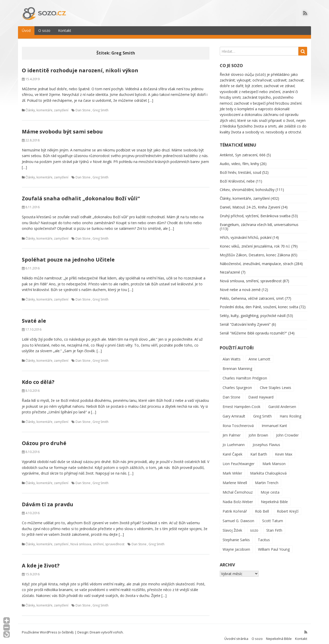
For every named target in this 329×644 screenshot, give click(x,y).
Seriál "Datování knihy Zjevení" (245, 321)
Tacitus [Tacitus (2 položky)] (264, 536)
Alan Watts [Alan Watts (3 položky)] (232, 356)
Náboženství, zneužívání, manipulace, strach (257, 260)
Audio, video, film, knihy (239, 160)
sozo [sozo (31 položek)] (254, 527)
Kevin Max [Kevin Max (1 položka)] (284, 451)
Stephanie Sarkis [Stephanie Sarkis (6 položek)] (236, 536)
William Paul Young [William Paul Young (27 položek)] (274, 546)
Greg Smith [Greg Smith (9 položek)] (262, 413)
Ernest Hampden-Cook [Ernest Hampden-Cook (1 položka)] (241, 403)
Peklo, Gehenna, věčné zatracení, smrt (252, 295)
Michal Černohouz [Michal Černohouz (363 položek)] (238, 489)
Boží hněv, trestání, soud (240, 169)
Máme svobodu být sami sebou (62, 128)
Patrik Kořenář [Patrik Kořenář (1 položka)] (235, 508)
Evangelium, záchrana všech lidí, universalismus (259, 221)
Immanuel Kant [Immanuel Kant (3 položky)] (274, 422)
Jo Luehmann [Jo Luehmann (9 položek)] (234, 441)
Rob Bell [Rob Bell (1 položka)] (262, 508)
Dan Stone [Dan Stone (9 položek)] (231, 394)
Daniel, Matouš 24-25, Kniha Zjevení (250, 204)
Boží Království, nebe (237, 178)
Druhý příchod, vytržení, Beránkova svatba (255, 212)
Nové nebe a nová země (240, 286)
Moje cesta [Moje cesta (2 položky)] (270, 489)
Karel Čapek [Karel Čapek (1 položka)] (232, 451)
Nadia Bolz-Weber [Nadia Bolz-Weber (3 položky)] (238, 498)
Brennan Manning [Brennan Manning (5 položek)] (237, 365)
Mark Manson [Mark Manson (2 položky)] (274, 460)
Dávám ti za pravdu (48, 501)
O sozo (44, 27)
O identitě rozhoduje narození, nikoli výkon (80, 67)
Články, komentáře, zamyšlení (47, 107)
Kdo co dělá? (38, 379)
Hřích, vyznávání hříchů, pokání (246, 234)
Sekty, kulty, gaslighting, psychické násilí (253, 312)
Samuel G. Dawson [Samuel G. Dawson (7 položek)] (238, 517)
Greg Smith (100, 107)
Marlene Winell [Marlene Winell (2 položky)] (235, 479)
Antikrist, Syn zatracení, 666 (243, 152)
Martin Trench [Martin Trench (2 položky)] (267, 479)
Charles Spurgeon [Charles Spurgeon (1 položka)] (237, 384)
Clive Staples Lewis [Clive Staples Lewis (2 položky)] (276, 384)
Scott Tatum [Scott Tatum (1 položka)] (273, 517)
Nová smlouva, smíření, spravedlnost (97, 541)
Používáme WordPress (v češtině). (48, 629)
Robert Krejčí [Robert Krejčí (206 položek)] (288, 508)
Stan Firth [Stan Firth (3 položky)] (274, 527)
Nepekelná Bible (279, 636)
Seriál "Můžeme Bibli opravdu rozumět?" (253, 330)
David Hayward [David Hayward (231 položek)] (261, 394)
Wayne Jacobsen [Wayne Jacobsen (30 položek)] (236, 546)
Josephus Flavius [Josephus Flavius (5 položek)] (266, 441)
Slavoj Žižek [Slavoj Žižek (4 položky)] (232, 527)
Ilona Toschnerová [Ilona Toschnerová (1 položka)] (238, 422)
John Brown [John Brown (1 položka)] (258, 432)
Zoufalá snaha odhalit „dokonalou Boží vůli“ (81, 195)
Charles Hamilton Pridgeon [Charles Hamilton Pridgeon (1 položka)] (245, 375)
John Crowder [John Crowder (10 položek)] (287, 432)
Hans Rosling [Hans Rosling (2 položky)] (290, 413)
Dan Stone (83, 107)
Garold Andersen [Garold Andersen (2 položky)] (282, 403)
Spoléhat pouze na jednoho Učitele (68, 256)
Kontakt (65, 27)
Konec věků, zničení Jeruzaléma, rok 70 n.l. (255, 243)
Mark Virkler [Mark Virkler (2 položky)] (232, 470)
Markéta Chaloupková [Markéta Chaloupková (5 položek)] (268, 470)
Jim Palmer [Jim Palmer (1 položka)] (232, 432)
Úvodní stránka (236, 636)
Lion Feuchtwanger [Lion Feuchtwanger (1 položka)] (239, 460)
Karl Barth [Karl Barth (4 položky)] (259, 451)
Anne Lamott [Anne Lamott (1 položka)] (259, 356)
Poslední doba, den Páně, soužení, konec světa (259, 304)
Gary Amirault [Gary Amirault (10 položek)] (234, 413)
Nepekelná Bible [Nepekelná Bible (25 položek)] (274, 498)
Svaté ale (34, 317)
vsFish (118, 629)
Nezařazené (230, 269)
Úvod (26, 27)
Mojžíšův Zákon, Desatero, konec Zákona (255, 252)
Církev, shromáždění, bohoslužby (247, 187)
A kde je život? (41, 562)
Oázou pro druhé (44, 440)
